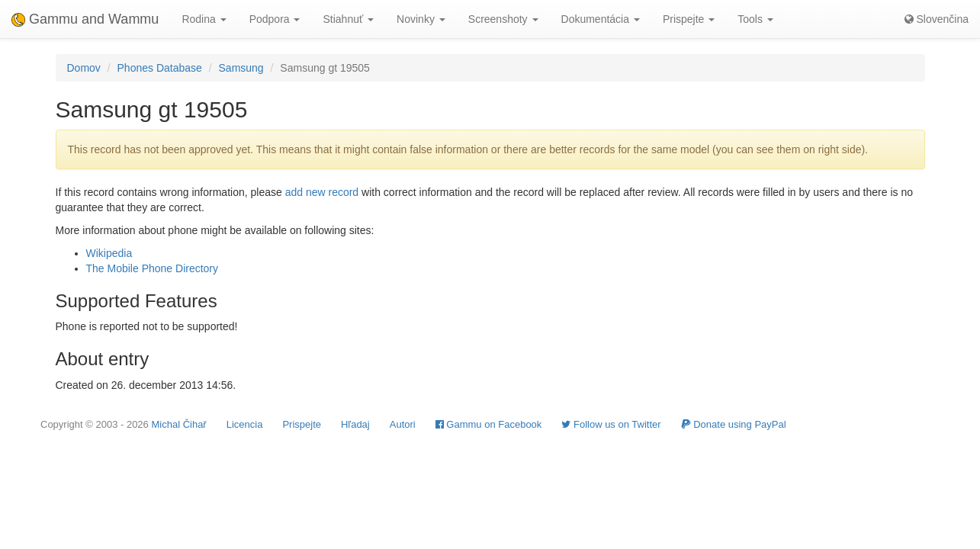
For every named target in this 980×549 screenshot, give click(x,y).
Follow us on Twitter (611, 424)
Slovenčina (937, 19)
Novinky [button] (421, 19)
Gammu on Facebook (489, 424)
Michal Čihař (178, 424)
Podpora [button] (275, 19)
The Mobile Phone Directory (153, 268)
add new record (322, 192)
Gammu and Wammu (85, 19)
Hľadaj (355, 424)
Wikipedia (109, 253)
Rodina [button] (204, 19)
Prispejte (302, 424)
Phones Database (160, 68)
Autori (403, 424)
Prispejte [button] (689, 19)
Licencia (245, 424)
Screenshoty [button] (503, 19)
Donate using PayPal (734, 424)
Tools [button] (755, 19)
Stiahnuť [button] (348, 19)
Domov (84, 68)
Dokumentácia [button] (601, 19)
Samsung (241, 68)
